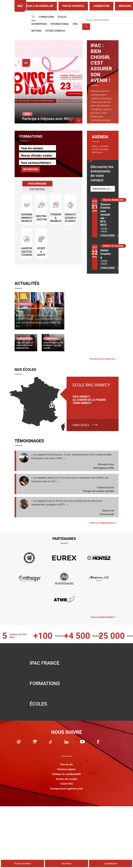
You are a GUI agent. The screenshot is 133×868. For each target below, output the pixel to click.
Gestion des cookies (67, 779)
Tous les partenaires (103, 617)
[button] (72, 120)
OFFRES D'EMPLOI (55, 31)
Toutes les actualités (103, 359)
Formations (46, 17)
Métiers (37, 31)
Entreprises (39, 24)
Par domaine (37, 184)
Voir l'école (81, 425)
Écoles (62, 17)
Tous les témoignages (103, 523)
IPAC (75, 24)
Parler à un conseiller (36, 6)
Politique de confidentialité (66, 774)
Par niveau (37, 189)
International (60, 24)
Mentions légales (66, 769)
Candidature (101, 6)
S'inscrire (106, 236)
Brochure (66, 864)
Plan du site (67, 764)
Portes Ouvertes (73, 6)
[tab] (37, 184)
